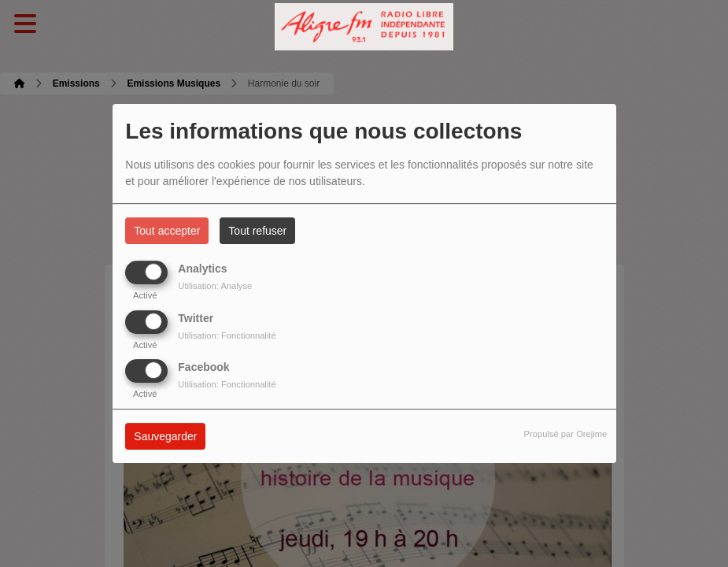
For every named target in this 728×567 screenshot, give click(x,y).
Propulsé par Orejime (566, 434)
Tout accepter (167, 231)
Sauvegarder (165, 436)
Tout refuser (257, 231)
